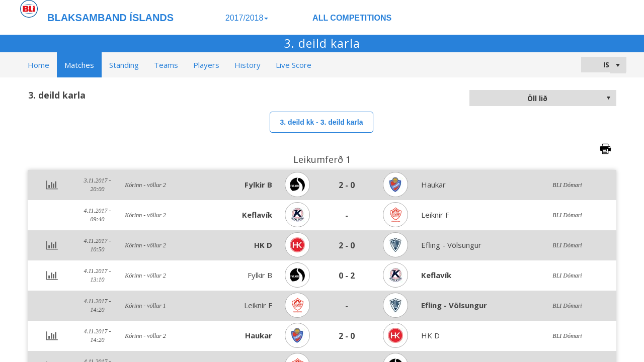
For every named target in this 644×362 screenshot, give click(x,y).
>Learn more (428, 352)
